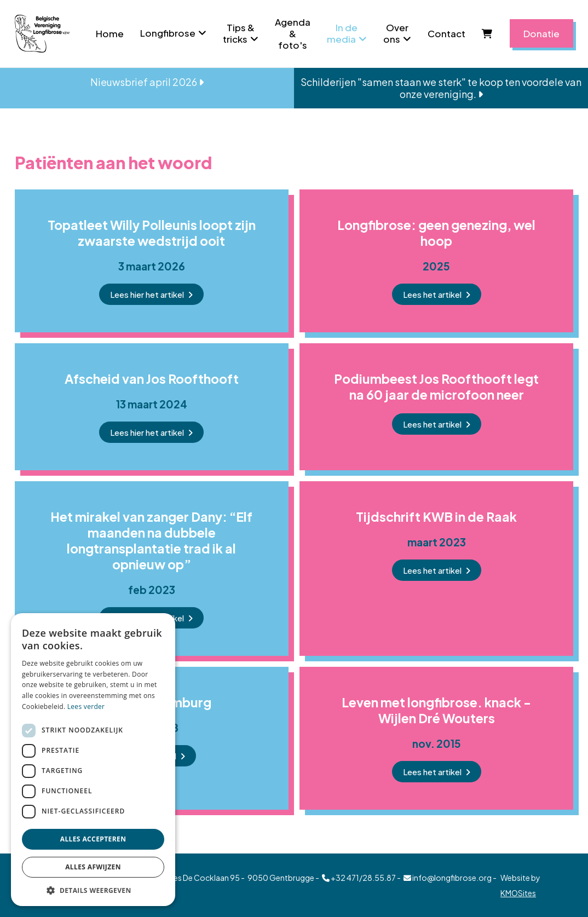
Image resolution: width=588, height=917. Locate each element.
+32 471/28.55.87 (359, 878)
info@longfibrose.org (448, 878)
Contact (446, 33)
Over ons (396, 33)
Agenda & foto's (293, 33)
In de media (342, 33)
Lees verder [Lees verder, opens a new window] (86, 707)
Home (110, 33)
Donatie (541, 33)
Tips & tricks (239, 33)
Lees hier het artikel (147, 294)
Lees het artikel (432, 294)
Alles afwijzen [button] (93, 867)
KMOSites (518, 893)
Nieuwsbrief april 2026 (147, 82)
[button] (93, 890)
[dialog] (93, 760)
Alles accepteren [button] (93, 839)
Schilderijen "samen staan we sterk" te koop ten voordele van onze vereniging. (441, 88)
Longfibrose (168, 33)
